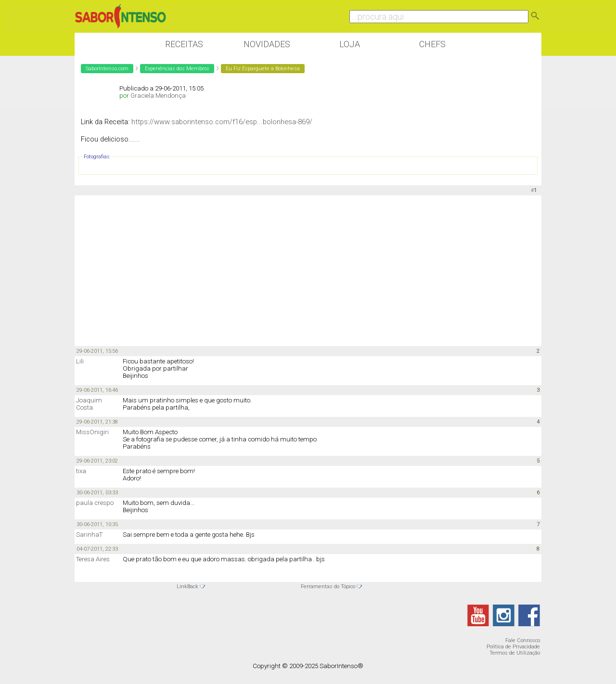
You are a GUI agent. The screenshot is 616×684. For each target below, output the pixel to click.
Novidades (267, 44)
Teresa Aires (93, 559)
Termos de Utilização (515, 653)
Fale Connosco (523, 640)
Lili (80, 361)
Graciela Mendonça (158, 96)
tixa (81, 471)
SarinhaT (89, 535)
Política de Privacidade (513, 647)
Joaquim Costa (89, 404)
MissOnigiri (92, 432)
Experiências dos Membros (177, 69)
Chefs (432, 44)
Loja (350, 44)
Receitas (184, 44)
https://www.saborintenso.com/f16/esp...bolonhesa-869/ (222, 122)
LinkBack (187, 587)
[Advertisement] (308, 270)
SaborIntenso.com (107, 69)
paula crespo (95, 503)
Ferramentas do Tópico (328, 587)
